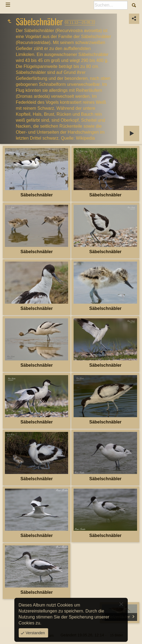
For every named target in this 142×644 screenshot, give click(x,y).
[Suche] (111, 5)
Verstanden (35, 633)
